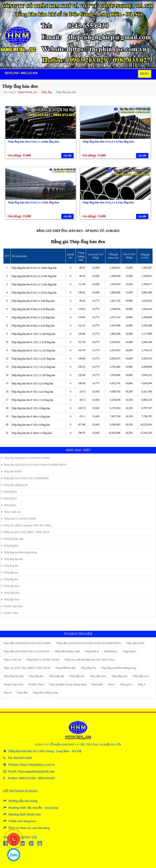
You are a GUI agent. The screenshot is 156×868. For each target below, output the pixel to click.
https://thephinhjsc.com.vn (37, 765)
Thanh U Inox (10, 613)
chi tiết (67, 156)
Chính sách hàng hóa (22, 821)
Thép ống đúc (10, 566)
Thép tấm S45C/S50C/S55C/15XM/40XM (25, 478)
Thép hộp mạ (10, 573)
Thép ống (46, 92)
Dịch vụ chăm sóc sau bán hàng (29, 828)
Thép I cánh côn (11, 512)
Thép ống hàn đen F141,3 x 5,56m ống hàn (33, 202)
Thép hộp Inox (10, 599)
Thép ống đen (10, 546)
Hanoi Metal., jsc (28, 92)
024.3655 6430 (23, 758)
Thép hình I (9, 505)
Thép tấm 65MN (11, 471)
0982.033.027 (47, 778)
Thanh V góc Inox (12, 606)
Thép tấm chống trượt (14, 485)
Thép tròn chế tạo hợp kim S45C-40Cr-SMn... (27, 525)
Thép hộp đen (10, 579)
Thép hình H (9, 492)
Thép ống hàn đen (12, 559)
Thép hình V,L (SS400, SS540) (19, 519)
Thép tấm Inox (10, 586)
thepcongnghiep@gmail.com (36, 771)
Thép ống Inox (10, 593)
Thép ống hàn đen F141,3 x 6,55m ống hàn (108, 202)
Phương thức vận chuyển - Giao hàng (33, 808)
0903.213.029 (28, 778)
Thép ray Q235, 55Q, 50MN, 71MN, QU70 (25, 532)
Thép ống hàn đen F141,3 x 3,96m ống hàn (33, 142)
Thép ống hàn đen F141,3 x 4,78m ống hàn (108, 142)
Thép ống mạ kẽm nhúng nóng (19, 552)
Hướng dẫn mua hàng (23, 801)
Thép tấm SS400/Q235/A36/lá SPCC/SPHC (26, 458)
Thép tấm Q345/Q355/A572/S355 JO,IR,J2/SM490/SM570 (34, 465)
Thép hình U (9, 498)
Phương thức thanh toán (25, 814)
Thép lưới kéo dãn (12, 539)
